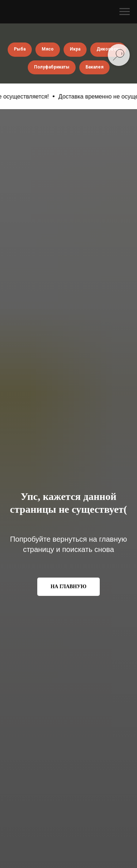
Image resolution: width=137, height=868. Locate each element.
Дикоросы (108, 49)
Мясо (48, 49)
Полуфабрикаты (52, 67)
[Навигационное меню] (125, 12)
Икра (75, 49)
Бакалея (94, 67)
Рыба (20, 49)
